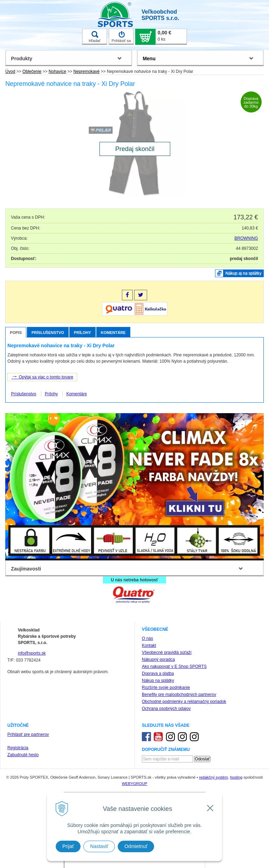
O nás (147, 638)
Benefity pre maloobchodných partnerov (179, 695)
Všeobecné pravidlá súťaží (167, 652)
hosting (236, 777)
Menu (149, 59)
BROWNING (246, 238)
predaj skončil (244, 259)
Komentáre (113, 333)
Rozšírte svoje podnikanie (166, 688)
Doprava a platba (158, 674)
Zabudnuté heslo (23, 755)
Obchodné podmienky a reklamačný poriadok (184, 702)
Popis (16, 333)
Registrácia (18, 748)
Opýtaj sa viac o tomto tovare (42, 376)
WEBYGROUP (135, 784)
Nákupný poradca (158, 659)
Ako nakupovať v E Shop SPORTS (174, 667)
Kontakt (149, 645)
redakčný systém (213, 777)
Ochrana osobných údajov (166, 709)
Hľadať (95, 37)
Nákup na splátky (158, 681)
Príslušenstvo (48, 333)
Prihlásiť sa (121, 37)
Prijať (68, 846)
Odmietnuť (136, 846)
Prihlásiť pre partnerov (28, 734)
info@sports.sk (32, 653)
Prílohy (82, 333)
